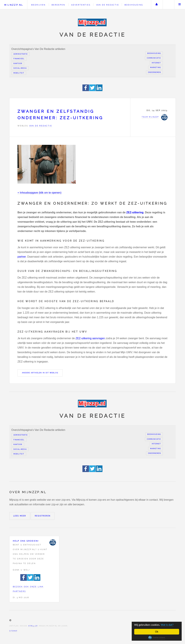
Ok (157, 632)
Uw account (157, 5)
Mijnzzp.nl (14, 5)
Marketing (156, 68)
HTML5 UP (33, 626)
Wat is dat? (167, 625)
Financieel (19, 59)
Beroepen (58, 5)
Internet (156, 63)
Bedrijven (38, 5)
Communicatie (154, 58)
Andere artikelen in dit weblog (40, 373)
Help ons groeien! (26, 541)
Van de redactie (108, 5)
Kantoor (18, 64)
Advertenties (81, 5)
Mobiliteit (19, 73)
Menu (180, 5)
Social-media (20, 68)
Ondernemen (154, 72)
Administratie (21, 54)
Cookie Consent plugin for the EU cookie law (157, 638)
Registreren (43, 516)
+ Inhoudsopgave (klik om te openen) (39, 193)
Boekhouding (134, 5)
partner (22, 257)
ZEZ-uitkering (135, 212)
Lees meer (20, 516)
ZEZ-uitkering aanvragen (90, 338)
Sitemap (13, 631)
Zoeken (168, 5)
